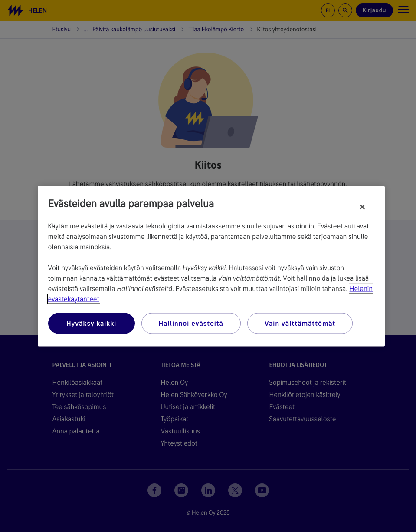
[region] (211, 266)
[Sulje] (362, 207)
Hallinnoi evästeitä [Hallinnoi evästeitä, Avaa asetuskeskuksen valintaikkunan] (191, 323)
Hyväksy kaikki (91, 323)
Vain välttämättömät (300, 323)
